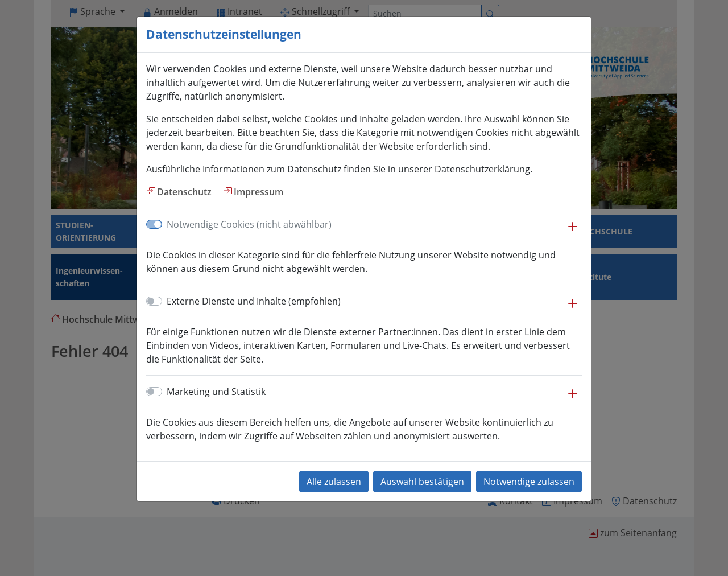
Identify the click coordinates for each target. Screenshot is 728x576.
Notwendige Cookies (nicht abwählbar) (249, 224)
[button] (573, 232)
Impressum (258, 192)
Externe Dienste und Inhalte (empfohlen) (254, 301)
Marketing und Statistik (216, 392)
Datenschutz (184, 192)
